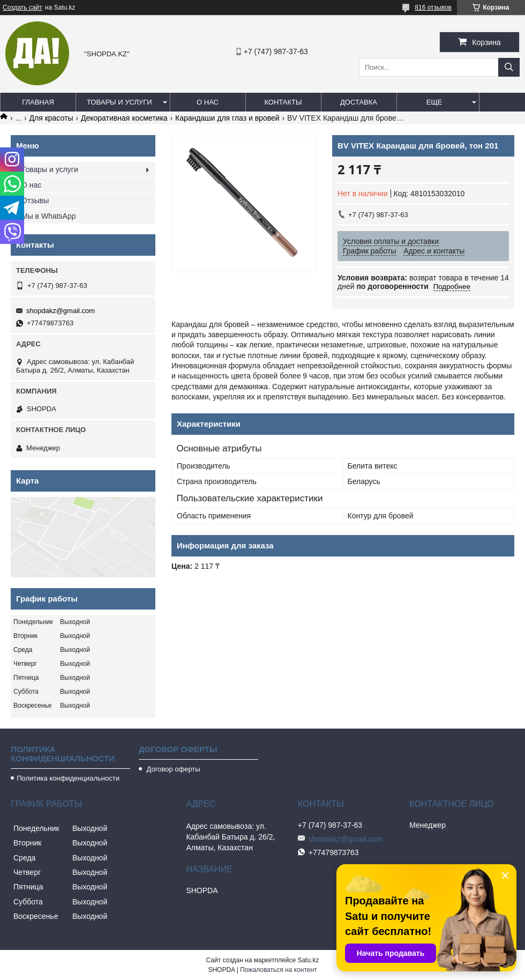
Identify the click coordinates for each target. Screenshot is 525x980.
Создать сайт (22, 8)
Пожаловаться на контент (278, 970)
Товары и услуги (119, 102)
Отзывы (35, 201)
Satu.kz (308, 960)
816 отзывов (433, 8)
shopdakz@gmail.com (61, 311)
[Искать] (509, 67)
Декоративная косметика (124, 118)
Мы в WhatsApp (49, 216)
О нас (208, 102)
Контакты (283, 102)
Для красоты (51, 118)
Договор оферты (172, 769)
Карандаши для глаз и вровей (227, 118)
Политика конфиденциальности (68, 778)
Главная (38, 102)
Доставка (359, 102)
